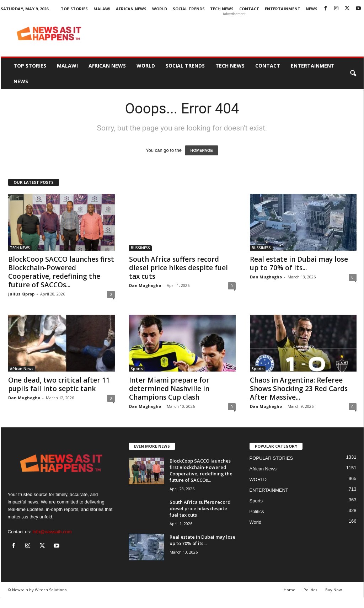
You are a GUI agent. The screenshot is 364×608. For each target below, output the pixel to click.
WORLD (160, 9)
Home (290, 590)
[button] (353, 74)
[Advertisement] (234, 33)
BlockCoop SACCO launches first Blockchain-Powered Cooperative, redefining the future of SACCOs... (61, 272)
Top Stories (74, 9)
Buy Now (334, 590)
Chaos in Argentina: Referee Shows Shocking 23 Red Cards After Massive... (299, 389)
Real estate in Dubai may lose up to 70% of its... (299, 263)
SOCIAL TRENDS (189, 9)
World (256, 522)
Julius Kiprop (21, 294)
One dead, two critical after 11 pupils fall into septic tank (59, 384)
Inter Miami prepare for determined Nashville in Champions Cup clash (169, 389)
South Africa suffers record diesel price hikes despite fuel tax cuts (178, 268)
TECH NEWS (222, 9)
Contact (249, 9)
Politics (257, 511)
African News (131, 9)
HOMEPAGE (201, 150)
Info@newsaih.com (52, 532)
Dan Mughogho (145, 285)
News (312, 9)
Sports (137, 369)
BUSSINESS (140, 248)
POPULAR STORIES (271, 458)
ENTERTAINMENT (283, 9)
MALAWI (102, 9)
